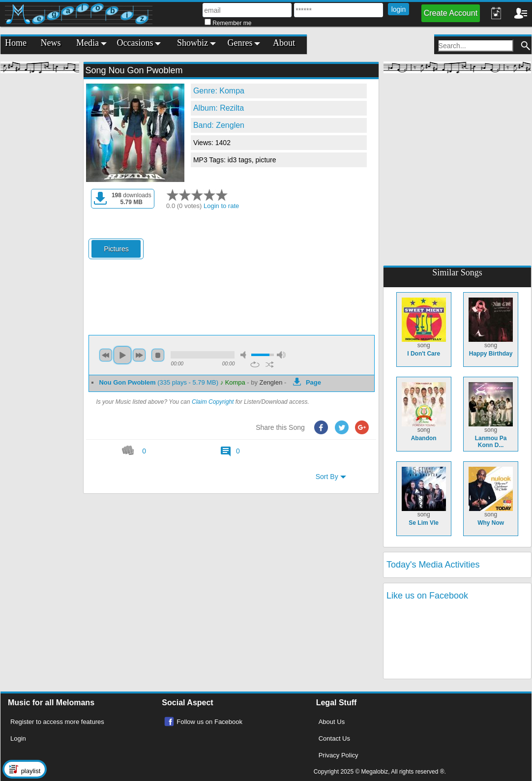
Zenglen (271, 382)
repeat (255, 364)
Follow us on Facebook (209, 722)
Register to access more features (57, 722)
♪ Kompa (233, 382)
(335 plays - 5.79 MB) (159, 382)
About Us (332, 722)
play (122, 355)
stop (158, 355)
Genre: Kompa (219, 91)
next (139, 355)
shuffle (270, 364)
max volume (281, 355)
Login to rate (221, 206)
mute (245, 355)
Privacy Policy (339, 755)
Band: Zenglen (219, 125)
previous (106, 355)
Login (18, 738)
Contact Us (334, 738)
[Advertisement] (40, 226)
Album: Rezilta (219, 108)
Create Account (451, 13)
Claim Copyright (213, 402)
